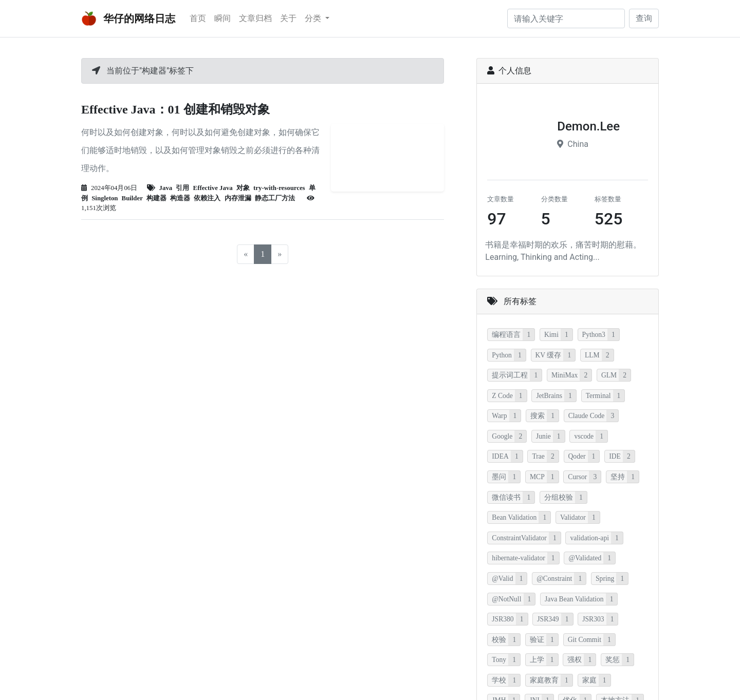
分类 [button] (314, 18)
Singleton (105, 198)
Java (166, 188)
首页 (198, 18)
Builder (132, 198)
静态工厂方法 (275, 198)
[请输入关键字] (566, 18)
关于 (288, 18)
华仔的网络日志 (128, 18)
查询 (644, 18)
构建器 (156, 198)
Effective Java (213, 188)
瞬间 (223, 18)
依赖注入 (207, 198)
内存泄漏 (238, 198)
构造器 (180, 198)
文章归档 (255, 18)
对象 (243, 188)
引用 (182, 188)
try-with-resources (279, 188)
